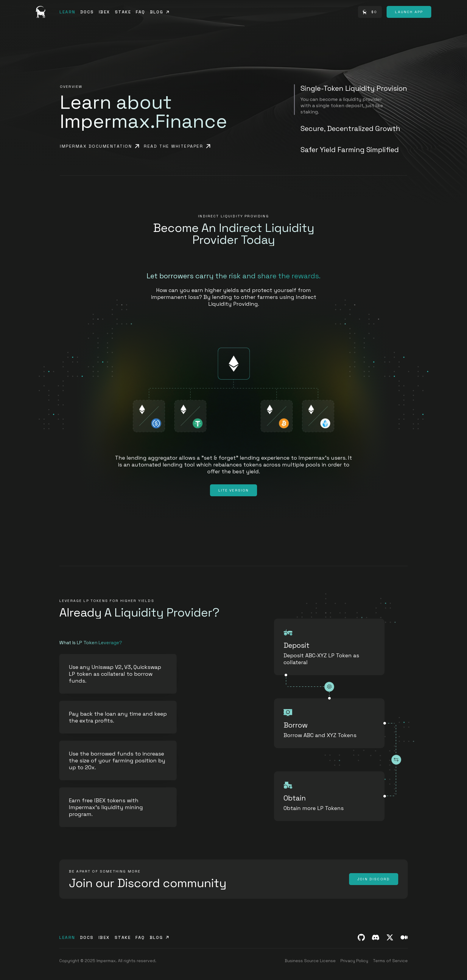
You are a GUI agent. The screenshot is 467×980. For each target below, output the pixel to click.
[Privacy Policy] (354, 961)
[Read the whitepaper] (177, 146)
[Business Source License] (310, 961)
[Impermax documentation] (99, 146)
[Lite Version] (234, 490)
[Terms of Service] (390, 961)
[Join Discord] (374, 879)
